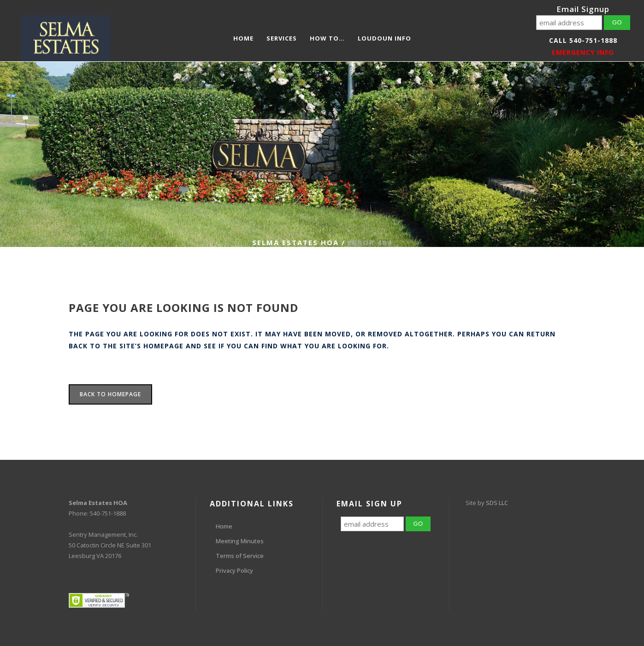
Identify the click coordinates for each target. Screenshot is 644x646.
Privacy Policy (234, 570)
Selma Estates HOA (295, 242)
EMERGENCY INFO (583, 52)
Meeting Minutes (240, 541)
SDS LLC (497, 503)
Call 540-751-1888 (583, 40)
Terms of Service (240, 556)
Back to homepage (110, 394)
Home (224, 526)
